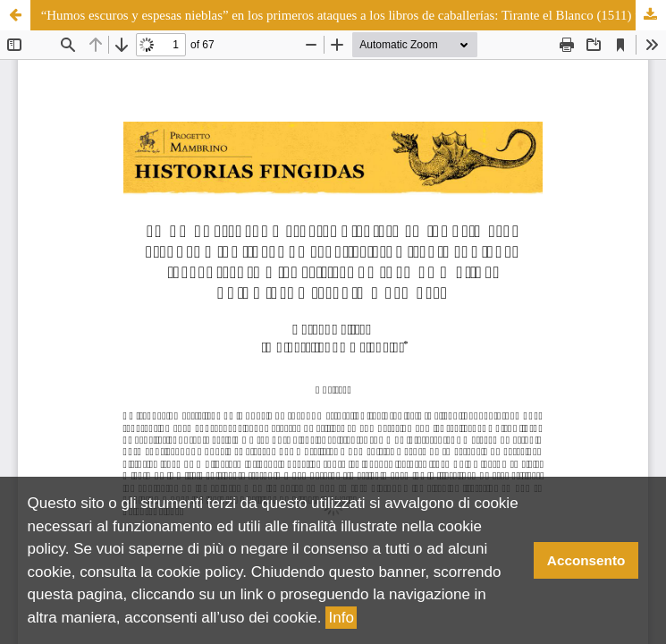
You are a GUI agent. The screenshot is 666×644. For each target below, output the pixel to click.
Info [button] (341, 618)
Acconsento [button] (586, 560)
